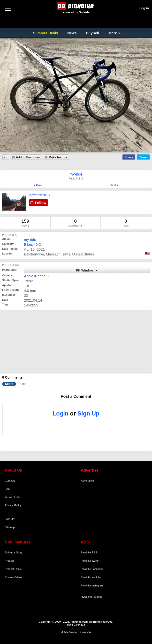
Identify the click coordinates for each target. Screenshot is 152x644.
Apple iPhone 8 (36, 276)
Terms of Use (13, 497)
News (72, 33)
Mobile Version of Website (76, 632)
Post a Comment (76, 396)
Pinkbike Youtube (91, 577)
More (113, 33)
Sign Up (88, 413)
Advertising (87, 481)
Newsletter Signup (92, 597)
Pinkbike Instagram (92, 585)
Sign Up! (10, 519)
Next (113, 185)
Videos (18, 577)
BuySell (93, 33)
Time (23, 384)
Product (9, 561)
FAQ (8, 489)
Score (9, 384)
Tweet (143, 157)
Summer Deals (46, 33)
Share (129, 157)
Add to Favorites (28, 157)
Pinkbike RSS (89, 552)
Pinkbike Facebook (92, 569)
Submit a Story (14, 552)
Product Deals (13, 569)
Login (60, 413)
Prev (39, 185)
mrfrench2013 (39, 195)
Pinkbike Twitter (90, 561)
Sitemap (10, 527)
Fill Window (85, 271)
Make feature (58, 157)
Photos (9, 577)
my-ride (30, 240)
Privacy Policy (13, 505)
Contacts (10, 481)
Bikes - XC (33, 244)
